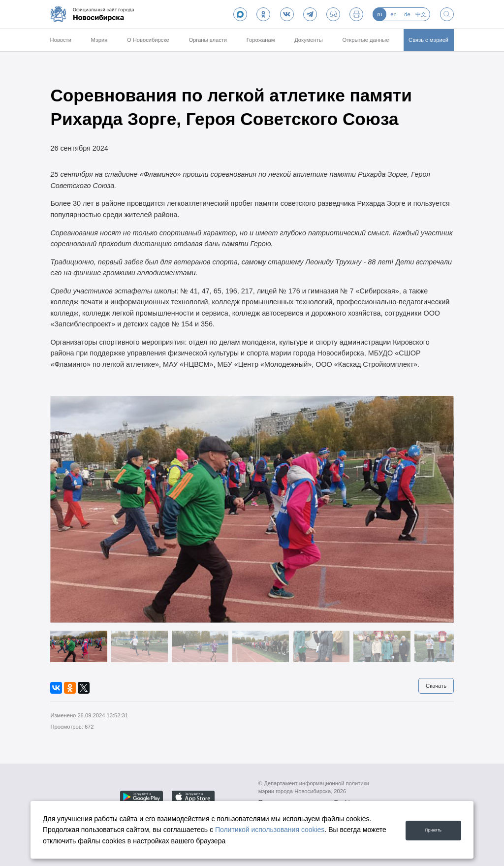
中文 (421, 14)
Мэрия (99, 40)
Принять (429, 829)
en (393, 14)
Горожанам (261, 40)
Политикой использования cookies (270, 830)
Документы (309, 40)
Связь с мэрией (428, 40)
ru (379, 14)
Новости (61, 40)
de (407, 14)
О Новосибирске (148, 40)
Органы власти (208, 40)
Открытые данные (366, 40)
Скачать (436, 686)
